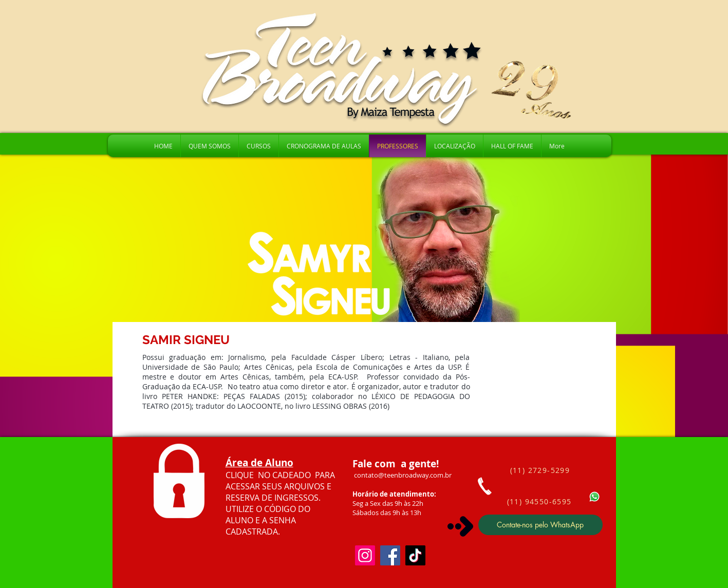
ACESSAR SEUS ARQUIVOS (276, 486)
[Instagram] (365, 555)
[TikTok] (415, 555)
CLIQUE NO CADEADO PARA (280, 475)
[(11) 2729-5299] (541, 470)
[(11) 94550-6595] (540, 502)
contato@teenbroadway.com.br (403, 475)
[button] (259, 146)
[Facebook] (390, 555)
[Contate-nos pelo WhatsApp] (540, 525)
